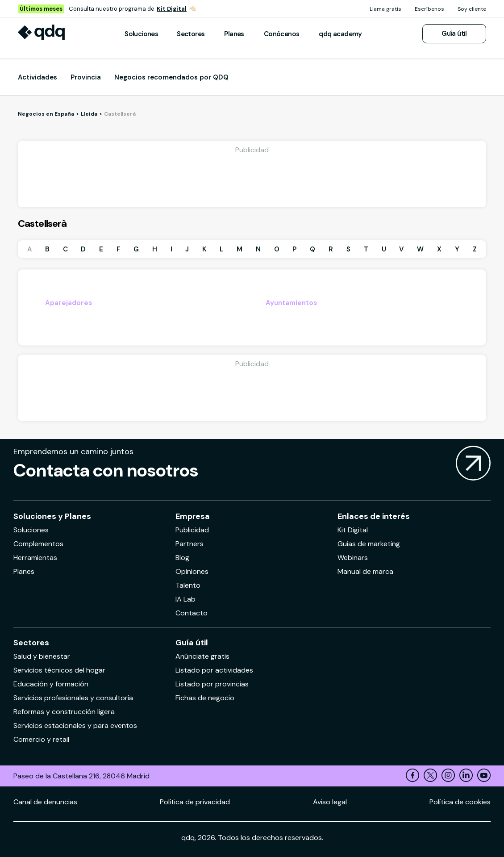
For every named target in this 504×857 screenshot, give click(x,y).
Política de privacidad (195, 802)
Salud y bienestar (42, 656)
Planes (234, 34)
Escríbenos (429, 9)
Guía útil (454, 33)
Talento (188, 585)
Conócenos (282, 34)
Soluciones (141, 34)
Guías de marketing (369, 544)
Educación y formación (51, 684)
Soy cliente (472, 9)
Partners (190, 544)
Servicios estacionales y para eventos (75, 725)
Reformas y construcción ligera (64, 712)
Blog (182, 558)
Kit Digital (172, 9)
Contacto (192, 613)
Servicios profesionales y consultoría (73, 698)
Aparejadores (69, 303)
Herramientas (35, 558)
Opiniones (192, 571)
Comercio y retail (41, 739)
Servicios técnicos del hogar (59, 670)
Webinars (353, 558)
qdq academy (340, 34)
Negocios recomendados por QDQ (171, 77)
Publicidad (192, 530)
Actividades (37, 77)
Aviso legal (330, 802)
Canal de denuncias (45, 802)
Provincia (86, 77)
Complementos (38, 544)
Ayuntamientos (291, 303)
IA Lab (185, 599)
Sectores (191, 34)
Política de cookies (460, 802)
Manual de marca (365, 571)
